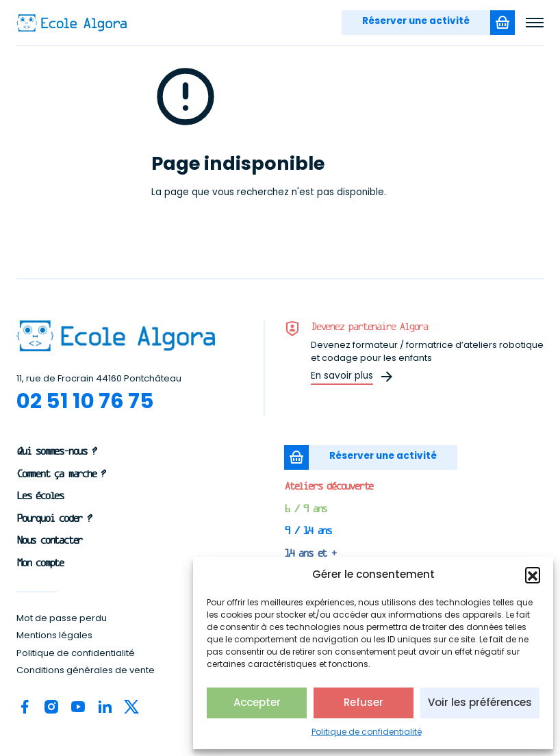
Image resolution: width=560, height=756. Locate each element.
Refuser (364, 702)
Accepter (257, 702)
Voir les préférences (480, 702)
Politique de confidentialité (367, 732)
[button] (533, 575)
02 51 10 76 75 (85, 401)
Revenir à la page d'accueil (229, 218)
